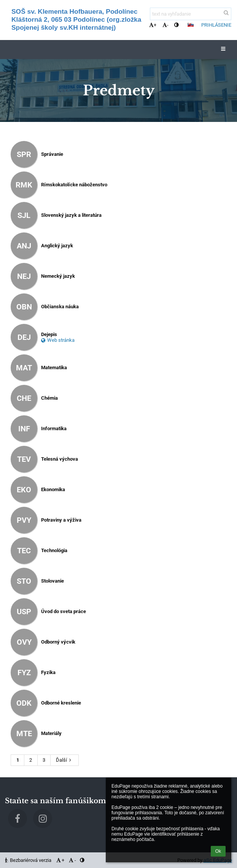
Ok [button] (218, 851)
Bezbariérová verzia (29, 860)
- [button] (165, 25)
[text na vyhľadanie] (191, 14)
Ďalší (65, 760)
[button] (191, 25)
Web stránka (58, 340)
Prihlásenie (216, 25)
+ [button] (153, 25)
